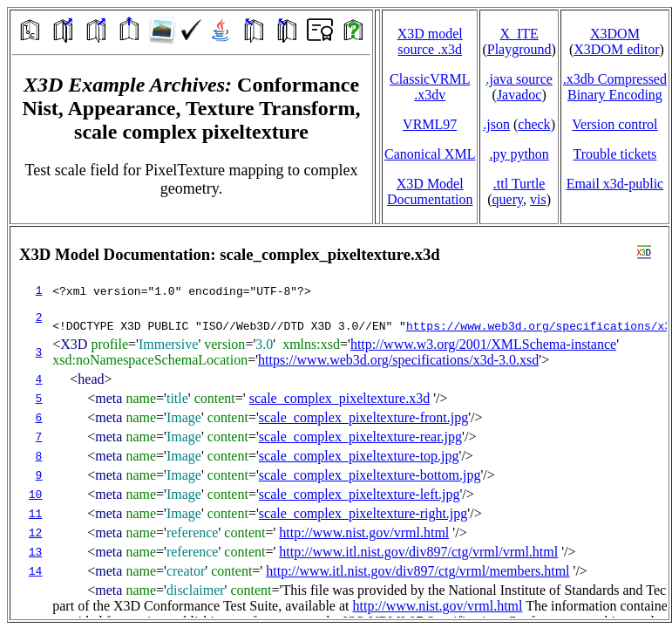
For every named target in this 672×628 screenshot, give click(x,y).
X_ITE (519, 34)
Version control (614, 124)
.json (496, 124)
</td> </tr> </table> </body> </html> (339, 423)
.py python (519, 154)
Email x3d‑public (615, 184)
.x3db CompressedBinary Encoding (615, 87)
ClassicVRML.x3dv (430, 87)
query (508, 199)
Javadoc (519, 95)
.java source (519, 79)
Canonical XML (430, 154)
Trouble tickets (614, 154)
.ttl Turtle (519, 184)
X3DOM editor (616, 49)
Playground (519, 49)
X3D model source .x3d (430, 41)
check (534, 124)
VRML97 (430, 124)
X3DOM (615, 34)
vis (538, 199)
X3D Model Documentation (430, 191)
